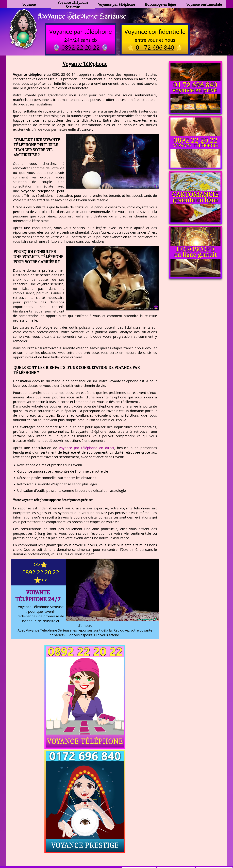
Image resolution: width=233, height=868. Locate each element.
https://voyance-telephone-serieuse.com (116, 809)
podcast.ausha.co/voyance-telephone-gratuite (164, 843)
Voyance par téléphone (116, 4)
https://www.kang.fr (69, 843)
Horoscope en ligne (160, 4)
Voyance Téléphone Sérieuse (73, 4)
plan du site (118, 851)
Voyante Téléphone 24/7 (38, 597)
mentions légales (143, 851)
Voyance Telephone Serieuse (86, 16)
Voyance (29, 4)
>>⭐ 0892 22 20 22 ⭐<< (41, 573)
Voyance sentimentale (204, 4)
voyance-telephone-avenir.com (108, 843)
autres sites (166, 851)
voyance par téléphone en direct (87, 449)
